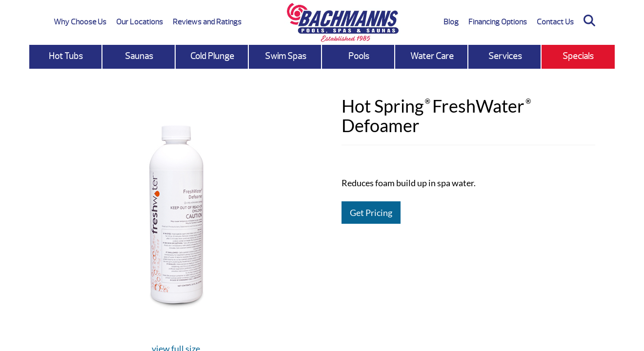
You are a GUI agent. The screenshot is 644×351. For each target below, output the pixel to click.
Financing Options (498, 22)
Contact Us (555, 22)
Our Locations (140, 22)
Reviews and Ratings (207, 22)
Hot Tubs (66, 56)
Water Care (432, 56)
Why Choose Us (80, 22)
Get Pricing (371, 213)
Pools (359, 56)
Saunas (139, 56)
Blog (451, 22)
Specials (578, 56)
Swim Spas (286, 56)
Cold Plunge (212, 56)
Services (505, 56)
